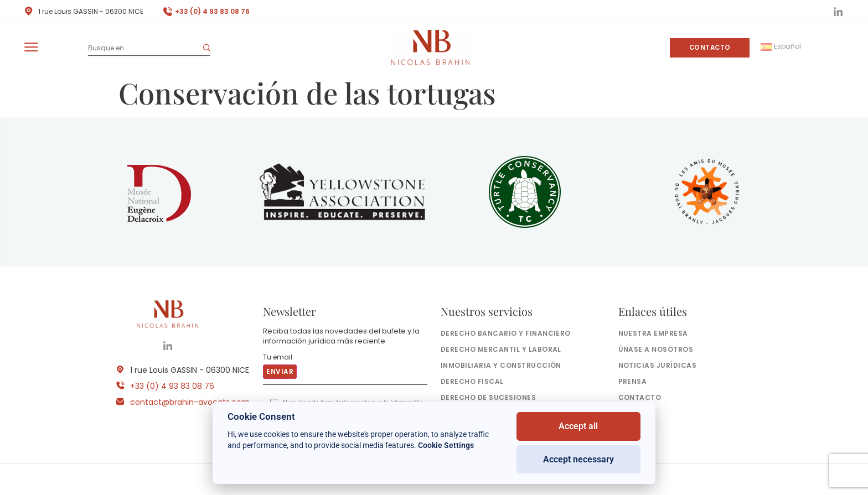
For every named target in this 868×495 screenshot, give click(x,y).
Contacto (710, 48)
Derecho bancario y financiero (506, 333)
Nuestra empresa (653, 333)
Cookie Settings (446, 445)
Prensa (633, 381)
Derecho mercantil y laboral (501, 349)
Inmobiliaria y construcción (501, 365)
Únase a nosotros (656, 349)
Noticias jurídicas (658, 365)
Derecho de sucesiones (488, 397)
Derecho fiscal (472, 381)
